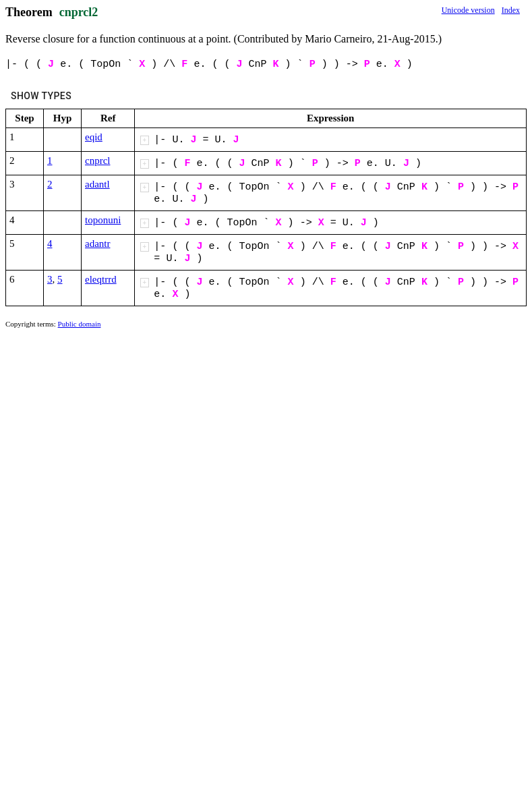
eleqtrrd (101, 279)
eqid (94, 137)
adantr (97, 244)
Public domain (80, 324)
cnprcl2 (79, 12)
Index (511, 10)
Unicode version (468, 10)
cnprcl (97, 161)
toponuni (103, 220)
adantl (97, 184)
